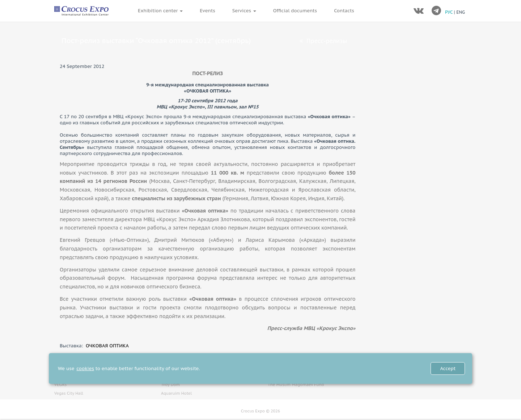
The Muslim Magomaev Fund (296, 385)
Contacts (344, 11)
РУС (450, 12)
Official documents (295, 11)
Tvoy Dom (170, 385)
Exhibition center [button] (160, 11)
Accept (448, 368)
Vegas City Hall (69, 393)
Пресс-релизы (323, 41)
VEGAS (60, 385)
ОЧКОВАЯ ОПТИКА (107, 346)
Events (207, 11)
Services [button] (244, 11)
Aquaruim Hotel (176, 393)
